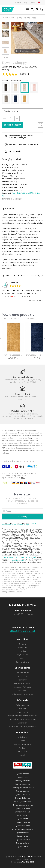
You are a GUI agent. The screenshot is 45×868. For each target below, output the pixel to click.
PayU (23, 478)
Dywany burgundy (23, 784)
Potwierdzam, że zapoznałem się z (19, 524)
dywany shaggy (27, 438)
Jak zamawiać (16, 151)
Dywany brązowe (23, 781)
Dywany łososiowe (22, 808)
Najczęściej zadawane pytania (22, 719)
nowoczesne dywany (16, 433)
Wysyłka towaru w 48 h (22, 411)
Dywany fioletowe (23, 798)
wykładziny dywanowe (22, 450)
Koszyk (41, 10)
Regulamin (23, 680)
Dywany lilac (23, 815)
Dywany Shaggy (30, 18)
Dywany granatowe (22, 801)
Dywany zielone (23, 843)
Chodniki (22, 651)
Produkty (22, 748)
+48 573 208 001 (27, 628)
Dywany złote (23, 847)
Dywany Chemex (8, 10)
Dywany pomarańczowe (22, 829)
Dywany (19, 18)
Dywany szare (23, 836)
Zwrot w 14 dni (23, 394)
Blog (25, 3)
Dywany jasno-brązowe (23, 805)
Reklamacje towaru (23, 683)
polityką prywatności (18, 560)
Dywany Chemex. (26, 856)
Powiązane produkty (18, 315)
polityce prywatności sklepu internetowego (19, 557)
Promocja (23, 751)
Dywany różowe (23, 833)
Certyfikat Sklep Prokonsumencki (23, 716)
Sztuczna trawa (22, 662)
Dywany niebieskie (22, 826)
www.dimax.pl (27, 862)
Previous (7, 58)
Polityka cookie (23, 705)
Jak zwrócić (22, 676)
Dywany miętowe (23, 822)
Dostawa (22, 691)
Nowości (23, 755)
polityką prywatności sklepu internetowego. (19, 524)
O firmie (18, 3)
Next (4, 58)
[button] (22, 111)
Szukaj (32, 10)
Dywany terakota (23, 840)
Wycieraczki (22, 655)
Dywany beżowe (23, 774)
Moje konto (37, 10)
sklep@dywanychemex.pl (12, 592)
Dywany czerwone (22, 795)
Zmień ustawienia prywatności (23, 726)
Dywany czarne (22, 791)
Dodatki (22, 658)
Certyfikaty (23, 723)
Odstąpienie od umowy (22, 694)
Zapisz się (22, 517)
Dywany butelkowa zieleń (23, 788)
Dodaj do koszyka (12, 125)
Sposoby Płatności (23, 687)
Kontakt (33, 3)
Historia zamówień (23, 744)
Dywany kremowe (23, 812)
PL (42, 2)
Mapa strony (23, 712)
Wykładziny (23, 648)
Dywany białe (22, 777)
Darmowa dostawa (23, 377)
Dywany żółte (22, 819)
